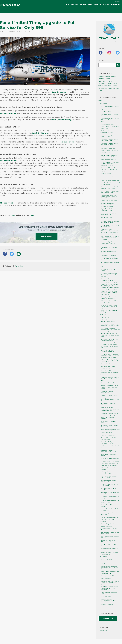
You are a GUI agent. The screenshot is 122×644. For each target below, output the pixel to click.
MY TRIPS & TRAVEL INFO (79, 4)
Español (117, 1)
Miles (112, 5)
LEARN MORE (103, 630)
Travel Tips (19, 266)
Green (101, 266)
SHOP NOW (108, 619)
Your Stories (103, 557)
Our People (103, 104)
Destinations (104, 375)
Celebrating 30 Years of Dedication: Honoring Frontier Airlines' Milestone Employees (108, 83)
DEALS (98, 4)
